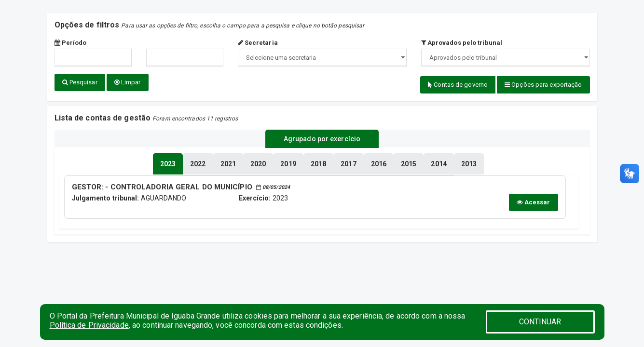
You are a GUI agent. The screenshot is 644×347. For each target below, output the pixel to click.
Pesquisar (80, 82)
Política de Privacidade (89, 325)
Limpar (128, 82)
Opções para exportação (543, 85)
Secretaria (258, 43)
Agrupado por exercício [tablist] (322, 138)
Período (71, 43)
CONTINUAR (540, 322)
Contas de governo (458, 85)
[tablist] (168, 163)
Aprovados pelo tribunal (462, 43)
